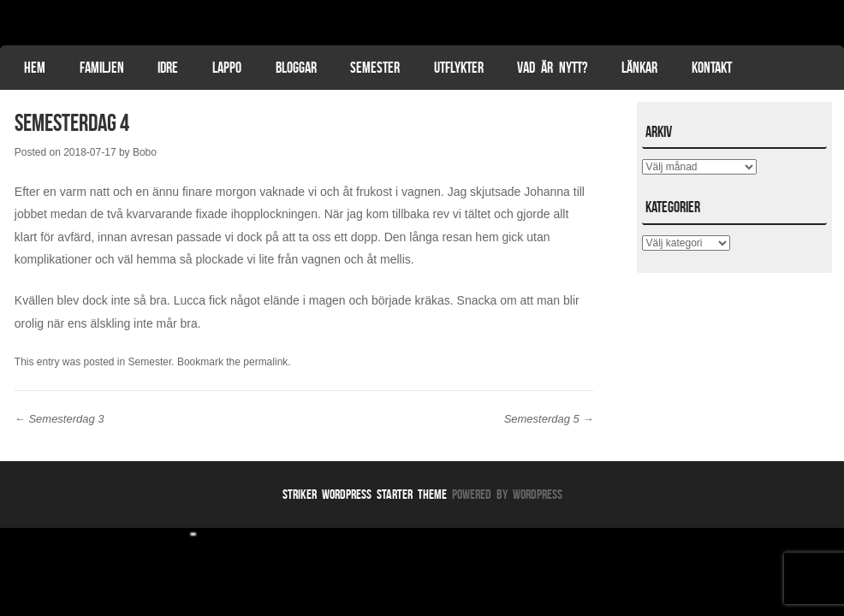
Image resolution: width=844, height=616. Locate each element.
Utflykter (459, 68)
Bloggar (296, 68)
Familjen (102, 68)
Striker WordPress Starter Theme (365, 494)
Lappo (227, 68)
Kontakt (712, 68)
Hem (35, 68)
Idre (168, 68)
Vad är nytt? (552, 68)
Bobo (145, 152)
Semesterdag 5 (549, 419)
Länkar (639, 68)
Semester (375, 68)
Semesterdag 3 (59, 419)
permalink (265, 362)
